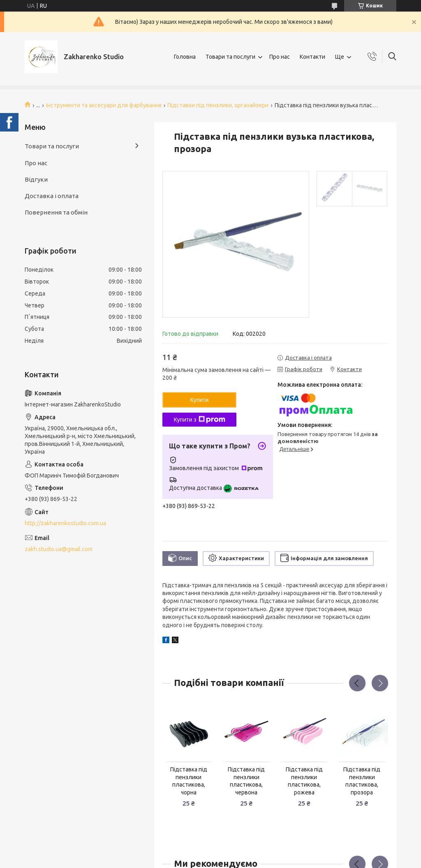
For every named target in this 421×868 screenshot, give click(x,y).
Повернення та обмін (56, 212)
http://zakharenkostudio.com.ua (65, 523)
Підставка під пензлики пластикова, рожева (304, 781)
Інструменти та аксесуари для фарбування (104, 105)
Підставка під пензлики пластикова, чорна (189, 781)
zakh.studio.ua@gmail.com (59, 549)
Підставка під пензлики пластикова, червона (246, 781)
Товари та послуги (230, 57)
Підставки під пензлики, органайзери (218, 105)
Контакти (312, 57)
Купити (200, 400)
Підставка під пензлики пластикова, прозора (362, 781)
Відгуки (36, 179)
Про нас (280, 57)
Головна (185, 57)
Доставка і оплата (52, 196)
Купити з (199, 420)
